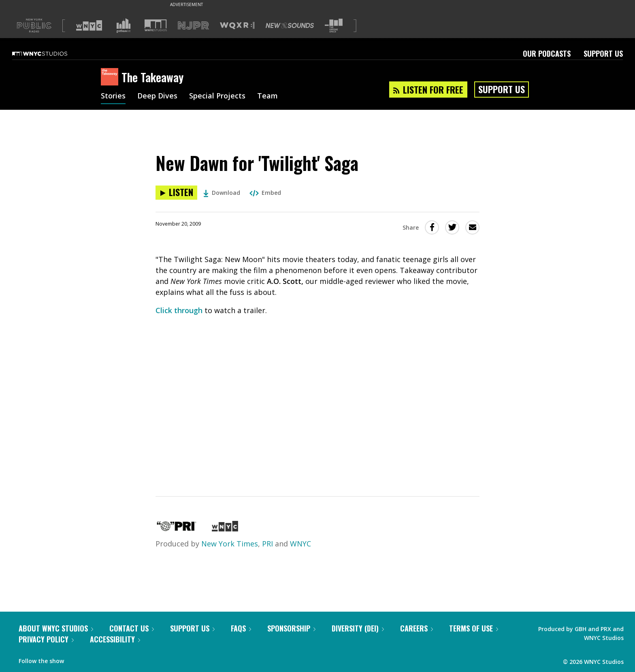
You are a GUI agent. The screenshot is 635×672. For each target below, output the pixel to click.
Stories (113, 96)
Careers (417, 628)
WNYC (300, 544)
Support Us (603, 53)
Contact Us (132, 628)
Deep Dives (157, 96)
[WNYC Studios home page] (50, 53)
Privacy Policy (46, 639)
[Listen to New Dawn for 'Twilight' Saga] (176, 193)
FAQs (241, 628)
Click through (179, 310)
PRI (267, 544)
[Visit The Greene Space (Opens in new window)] (334, 26)
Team (267, 96)
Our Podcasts (547, 53)
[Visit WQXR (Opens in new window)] (237, 26)
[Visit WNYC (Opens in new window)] (89, 26)
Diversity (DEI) (358, 628)
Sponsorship (291, 628)
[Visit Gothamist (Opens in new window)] (124, 26)
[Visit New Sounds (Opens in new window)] (290, 26)
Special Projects (217, 96)
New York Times (230, 544)
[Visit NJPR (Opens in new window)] (193, 26)
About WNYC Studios (56, 628)
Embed (265, 193)
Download (222, 193)
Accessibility (115, 639)
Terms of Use (474, 628)
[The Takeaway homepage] (111, 77)
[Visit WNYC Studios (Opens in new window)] (156, 25)
